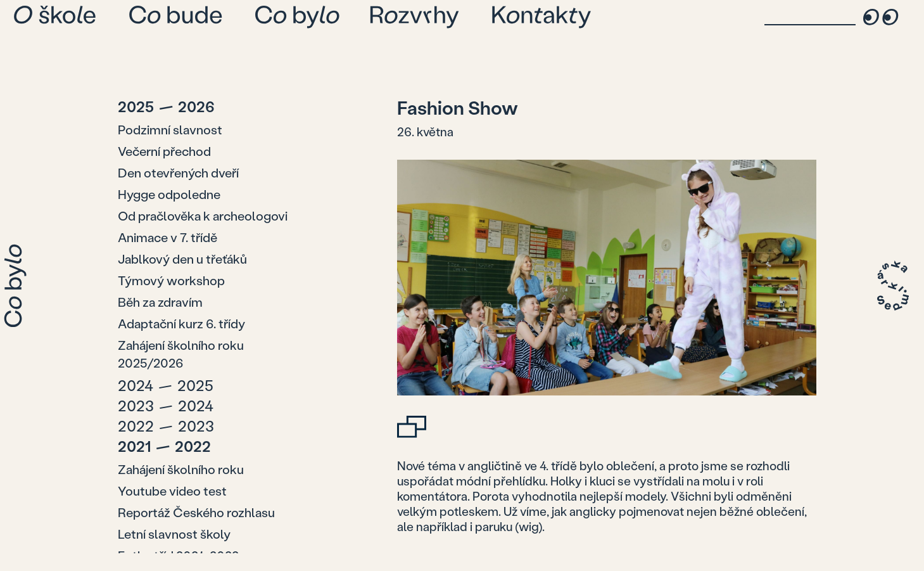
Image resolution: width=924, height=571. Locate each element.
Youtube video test (172, 491)
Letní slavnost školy (174, 534)
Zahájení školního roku (181, 469)
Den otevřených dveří (178, 172)
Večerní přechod (164, 151)
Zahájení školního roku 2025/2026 (181, 354)
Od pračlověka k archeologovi (203, 215)
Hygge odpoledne (169, 194)
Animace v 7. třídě (168, 237)
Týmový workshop (171, 280)
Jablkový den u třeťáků (182, 259)
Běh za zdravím (160, 302)
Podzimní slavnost (170, 129)
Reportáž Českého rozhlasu (196, 512)
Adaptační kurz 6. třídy (181, 323)
